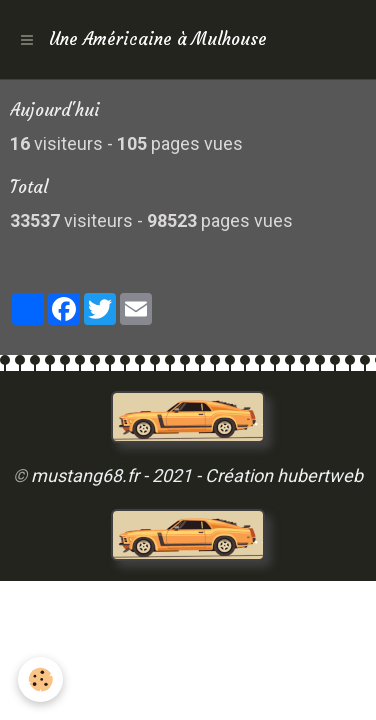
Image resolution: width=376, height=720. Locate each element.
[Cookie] (40, 679)
